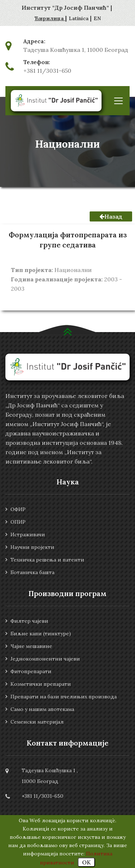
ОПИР (18, 522)
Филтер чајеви (29, 621)
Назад (111, 216)
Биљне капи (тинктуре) (41, 634)
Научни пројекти (32, 547)
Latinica (79, 18)
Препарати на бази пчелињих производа (64, 697)
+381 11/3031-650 (47, 71)
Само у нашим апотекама (42, 709)
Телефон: (37, 62)
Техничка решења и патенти (47, 560)
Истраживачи (28, 534)
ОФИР (18, 509)
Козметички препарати (41, 684)
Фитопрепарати (31, 671)
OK (86, 862)
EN (97, 18)
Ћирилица (50, 18)
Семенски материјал (37, 722)
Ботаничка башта (32, 572)
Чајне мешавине (31, 646)
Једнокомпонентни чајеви (45, 659)
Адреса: (34, 41)
